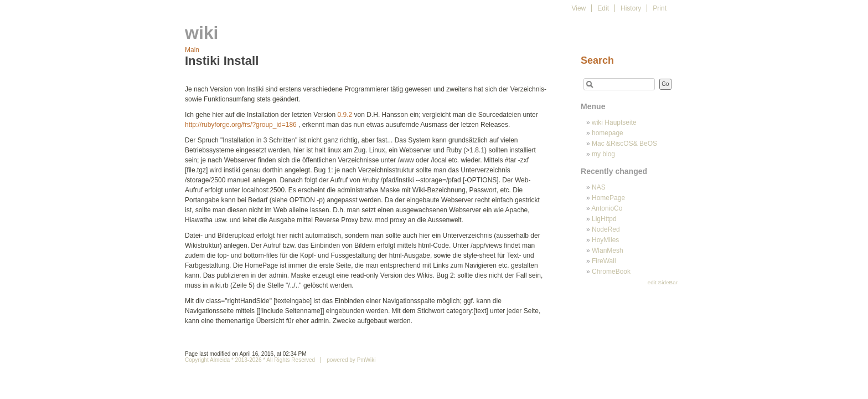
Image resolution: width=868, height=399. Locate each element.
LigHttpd (604, 219)
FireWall (604, 261)
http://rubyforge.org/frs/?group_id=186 (241, 125)
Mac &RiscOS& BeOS (624, 144)
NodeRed (606, 229)
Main (192, 50)
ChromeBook (611, 272)
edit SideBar (663, 282)
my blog (603, 154)
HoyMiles (605, 240)
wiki (201, 33)
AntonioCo (607, 208)
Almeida (220, 360)
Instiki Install (222, 61)
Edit (603, 8)
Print (660, 8)
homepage (608, 133)
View (578, 8)
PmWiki (366, 360)
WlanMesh (608, 250)
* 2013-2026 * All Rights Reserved (272, 360)
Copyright (197, 360)
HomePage (608, 198)
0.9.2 (345, 115)
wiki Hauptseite (614, 122)
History (631, 8)
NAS (599, 187)
